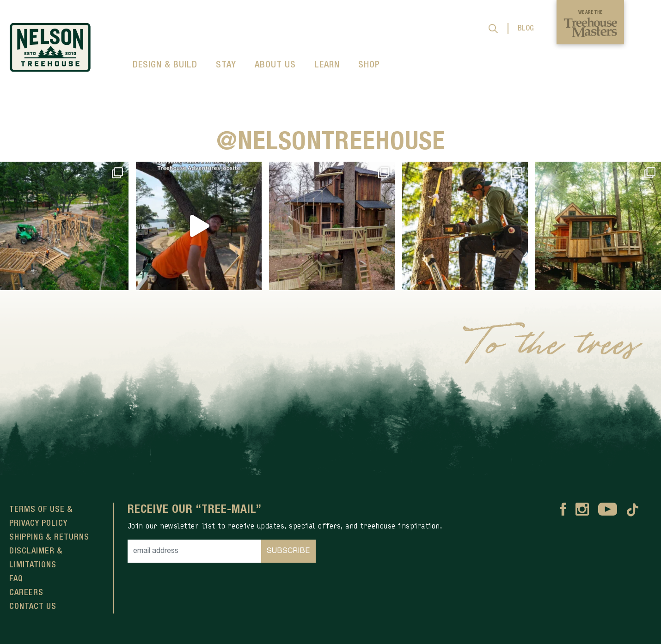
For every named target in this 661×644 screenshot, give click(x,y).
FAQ (16, 579)
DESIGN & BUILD (165, 65)
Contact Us (33, 607)
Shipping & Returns (49, 537)
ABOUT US (275, 65)
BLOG (526, 29)
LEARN (327, 65)
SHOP (369, 65)
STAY (226, 65)
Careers (26, 593)
